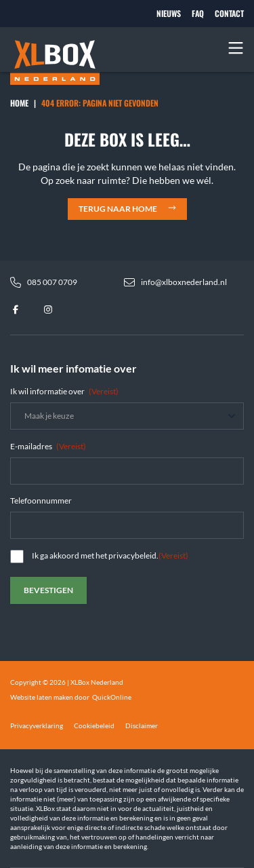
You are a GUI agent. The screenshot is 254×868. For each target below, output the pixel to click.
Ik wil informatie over (64, 391)
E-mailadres (48, 446)
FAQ (198, 14)
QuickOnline (112, 697)
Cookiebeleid (94, 725)
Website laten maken (42, 697)
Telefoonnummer (41, 501)
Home (19, 103)
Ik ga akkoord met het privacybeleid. (110, 555)
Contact (229, 14)
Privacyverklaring (37, 725)
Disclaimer (142, 725)
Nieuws (169, 14)
